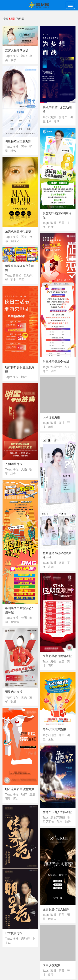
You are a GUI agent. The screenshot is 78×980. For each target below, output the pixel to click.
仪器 (51, 975)
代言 (59, 822)
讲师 (51, 567)
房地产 (63, 117)
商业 (13, 280)
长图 (67, 367)
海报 (16, 56)
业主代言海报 (14, 933)
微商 (62, 563)
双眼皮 (15, 241)
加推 (68, 822)
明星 (62, 223)
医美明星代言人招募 (56, 909)
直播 (51, 227)
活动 (57, 121)
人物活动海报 (51, 417)
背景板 (17, 275)
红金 (13, 474)
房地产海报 (58, 817)
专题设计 (56, 367)
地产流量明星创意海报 (20, 789)
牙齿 (62, 735)
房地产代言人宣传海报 (57, 812)
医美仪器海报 (51, 965)
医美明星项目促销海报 (57, 656)
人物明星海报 (14, 464)
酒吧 (24, 56)
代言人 (52, 919)
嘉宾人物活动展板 (17, 50)
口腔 (53, 735)
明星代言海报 (14, 692)
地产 (46, 371)
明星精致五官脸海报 (18, 141)
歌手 (13, 60)
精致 (13, 151)
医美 (24, 147)
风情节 (15, 622)
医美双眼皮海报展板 (18, 231)
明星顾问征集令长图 (56, 361)
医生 (51, 739)
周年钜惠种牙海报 (54, 730)
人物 (24, 469)
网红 (16, 799)
